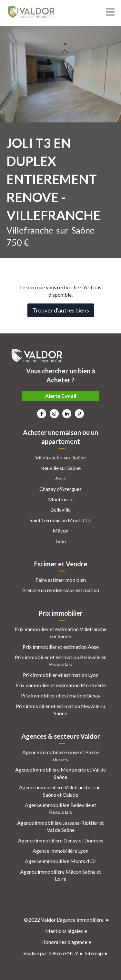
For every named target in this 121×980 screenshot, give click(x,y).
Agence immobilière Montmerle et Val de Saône (60, 773)
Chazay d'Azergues (60, 489)
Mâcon (60, 530)
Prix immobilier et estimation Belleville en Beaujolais (61, 661)
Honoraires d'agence (64, 942)
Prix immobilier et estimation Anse (61, 647)
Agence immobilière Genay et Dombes (61, 840)
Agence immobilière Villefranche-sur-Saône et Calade (60, 791)
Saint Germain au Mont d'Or (61, 520)
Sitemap (94, 953)
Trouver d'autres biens (61, 310)
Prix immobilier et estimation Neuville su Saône (60, 710)
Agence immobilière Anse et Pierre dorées (60, 756)
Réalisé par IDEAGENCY (51, 953)
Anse (61, 478)
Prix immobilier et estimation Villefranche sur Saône (60, 633)
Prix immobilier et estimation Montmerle (61, 685)
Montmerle (61, 499)
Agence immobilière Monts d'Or (61, 861)
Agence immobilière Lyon (60, 851)
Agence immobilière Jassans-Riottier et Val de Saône (60, 826)
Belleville (60, 509)
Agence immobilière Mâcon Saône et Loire (60, 875)
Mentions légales (64, 931)
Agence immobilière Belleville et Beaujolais (60, 808)
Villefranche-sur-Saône (60, 457)
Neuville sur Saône (60, 468)
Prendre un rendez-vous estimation (61, 590)
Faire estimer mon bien (61, 580)
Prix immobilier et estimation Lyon (61, 675)
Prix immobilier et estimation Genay (61, 695)
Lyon (61, 541)
